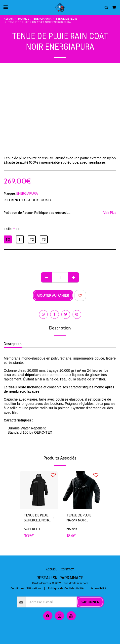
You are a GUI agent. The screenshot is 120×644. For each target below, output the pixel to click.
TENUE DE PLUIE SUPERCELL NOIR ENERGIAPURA (37, 518)
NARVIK (72, 529)
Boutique (23, 19)
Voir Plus (110, 213)
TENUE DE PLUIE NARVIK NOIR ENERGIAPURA (79, 518)
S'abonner (90, 602)
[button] (5, 7)
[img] (39, 490)
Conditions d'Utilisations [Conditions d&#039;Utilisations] (26, 588)
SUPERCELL (32, 529)
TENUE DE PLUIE (66, 19)
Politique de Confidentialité (66, 588)
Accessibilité (99, 588)
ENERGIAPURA (42, 19)
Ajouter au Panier (53, 295)
